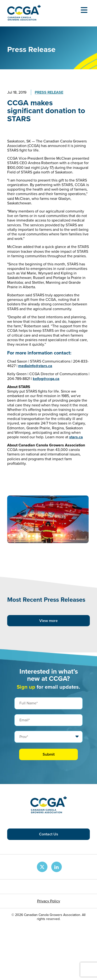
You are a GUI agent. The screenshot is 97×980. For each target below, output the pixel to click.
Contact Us (49, 834)
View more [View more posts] (48, 621)
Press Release (49, 92)
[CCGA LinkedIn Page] (57, 867)
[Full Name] (48, 703)
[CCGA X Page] (42, 867)
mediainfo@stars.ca (35, 366)
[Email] (48, 720)
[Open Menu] (84, 10)
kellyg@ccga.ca (46, 379)
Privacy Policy (49, 901)
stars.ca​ (76, 437)
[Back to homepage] (24, 19)
